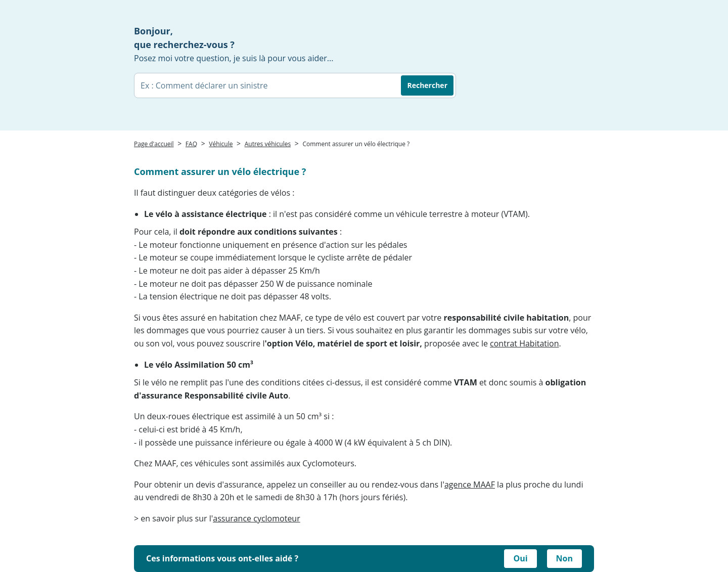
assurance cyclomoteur (256, 518)
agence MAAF (470, 485)
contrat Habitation (524, 343)
